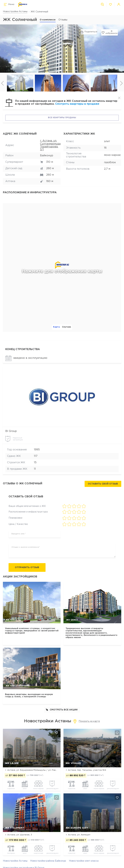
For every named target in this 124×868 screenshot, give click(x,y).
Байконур (47, 156)
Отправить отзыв (28, 568)
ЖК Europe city (77, 828)
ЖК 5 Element (15, 828)
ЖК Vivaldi (73, 763)
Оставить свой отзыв (103, 484)
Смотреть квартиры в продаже (77, 104)
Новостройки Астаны (15, 12)
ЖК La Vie (12, 763)
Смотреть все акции (62, 710)
